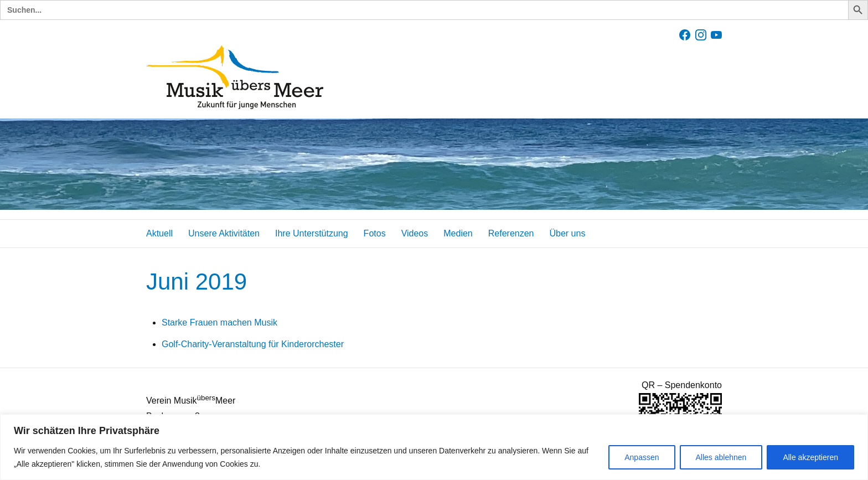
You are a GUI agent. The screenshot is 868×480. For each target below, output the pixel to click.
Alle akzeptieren (810, 457)
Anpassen (642, 457)
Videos (415, 233)
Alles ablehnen (721, 457)
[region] (434, 447)
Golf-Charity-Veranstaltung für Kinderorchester (253, 344)
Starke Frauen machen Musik (219, 322)
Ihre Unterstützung (312, 233)
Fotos (375, 233)
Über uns (567, 233)
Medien (458, 233)
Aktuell (159, 233)
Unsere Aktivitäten (224, 233)
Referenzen (511, 233)
